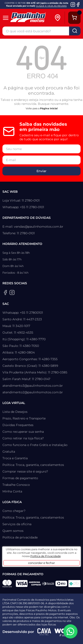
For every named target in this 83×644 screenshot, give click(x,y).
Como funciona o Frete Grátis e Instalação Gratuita (35, 448)
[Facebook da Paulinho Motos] (78, 4)
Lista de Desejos (15, 412)
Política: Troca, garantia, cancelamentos (33, 465)
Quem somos (13, 531)
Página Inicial (49, 108)
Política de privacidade (20, 537)
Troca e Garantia (15, 458)
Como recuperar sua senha (23, 432)
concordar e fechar (41, 563)
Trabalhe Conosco (16, 485)
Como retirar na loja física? (23, 438)
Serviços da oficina (17, 524)
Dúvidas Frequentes (18, 425)
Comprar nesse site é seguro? (25, 471)
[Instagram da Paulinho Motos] (73, 4)
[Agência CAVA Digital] (44, 632)
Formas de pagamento (20, 478)
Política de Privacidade (45, 556)
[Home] (32, 18)
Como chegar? (14, 511)
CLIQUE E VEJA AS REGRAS (51, 6)
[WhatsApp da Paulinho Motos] (70, 631)
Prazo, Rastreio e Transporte (24, 418)
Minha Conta (12, 491)
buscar (75, 31)
